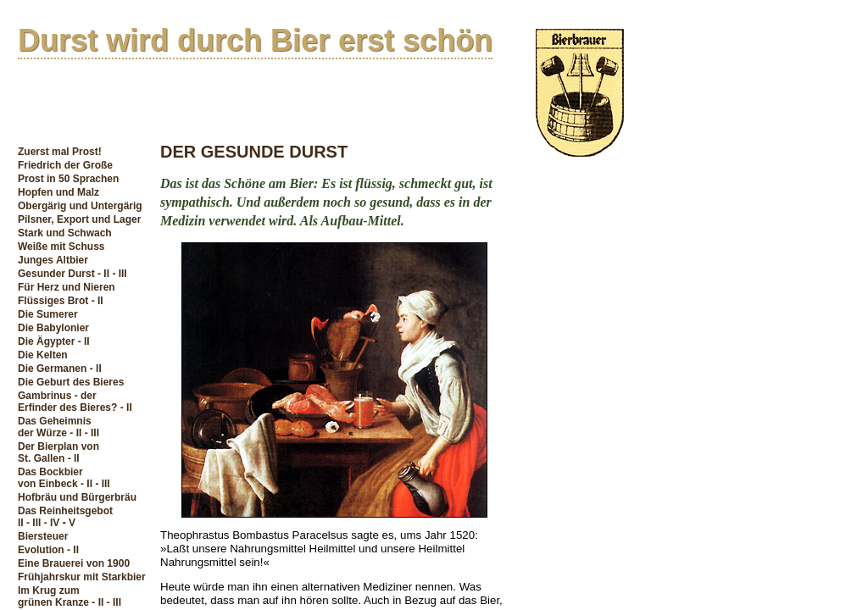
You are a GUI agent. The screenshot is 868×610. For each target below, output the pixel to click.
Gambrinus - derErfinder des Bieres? (67, 402)
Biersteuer (43, 536)
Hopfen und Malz (58, 192)
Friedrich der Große (65, 165)
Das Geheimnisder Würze (55, 427)
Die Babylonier (53, 328)
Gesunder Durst (56, 274)
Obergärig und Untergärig (80, 206)
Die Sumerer (48, 314)
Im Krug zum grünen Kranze (53, 596)
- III (119, 274)
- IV (52, 523)
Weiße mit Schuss (61, 247)
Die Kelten (43, 355)
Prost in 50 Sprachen (68, 179)
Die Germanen (52, 369)
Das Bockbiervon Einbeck (50, 478)
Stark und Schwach (65, 233)
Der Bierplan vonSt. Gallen (58, 452)
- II (103, 274)
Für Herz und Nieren (67, 287)
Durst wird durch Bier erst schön (255, 40)
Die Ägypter (46, 341)
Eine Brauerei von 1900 (74, 563)
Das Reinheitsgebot (65, 511)
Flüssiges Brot (53, 301)
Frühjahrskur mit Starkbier (82, 577)
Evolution (41, 550)
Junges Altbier (53, 260)
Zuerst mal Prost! (60, 152)
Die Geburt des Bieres (71, 382)
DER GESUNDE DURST (254, 152)
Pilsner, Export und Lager (79, 219)
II (21, 523)
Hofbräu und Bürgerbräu (77, 497)
